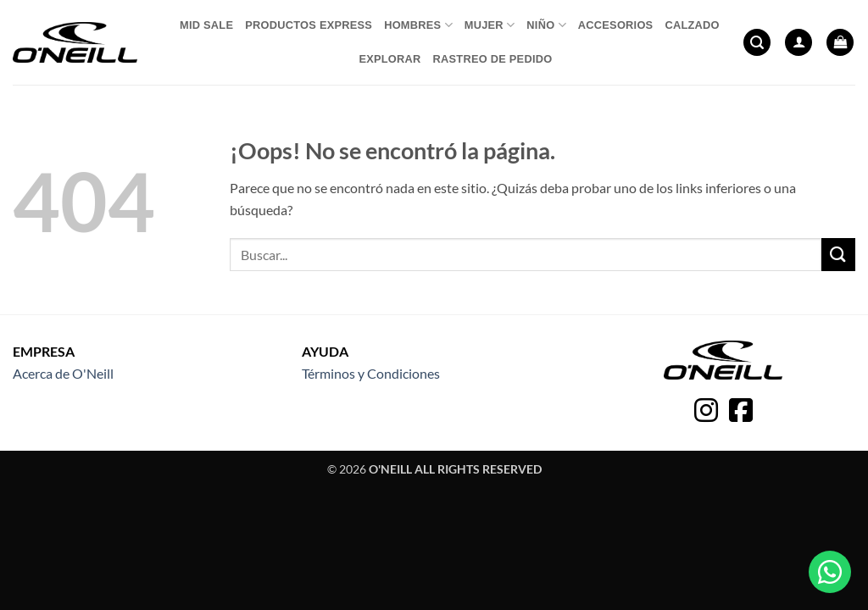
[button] (757, 43)
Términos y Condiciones (371, 373)
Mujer (490, 25)
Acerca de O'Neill (63, 373)
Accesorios (616, 25)
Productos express (309, 25)
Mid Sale (206, 25)
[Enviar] (838, 255)
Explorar (389, 59)
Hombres (418, 25)
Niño (546, 25)
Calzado (692, 25)
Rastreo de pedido (493, 59)
